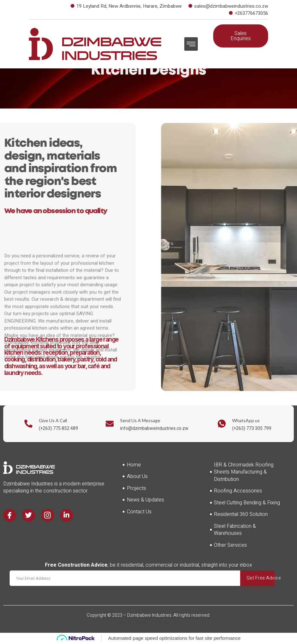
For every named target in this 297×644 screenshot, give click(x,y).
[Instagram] (49, 516)
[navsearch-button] (254, 56)
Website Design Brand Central (149, 622)
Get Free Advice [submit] (275, 578)
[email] (133, 578)
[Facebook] (10, 516)
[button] (191, 44)
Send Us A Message (140, 420)
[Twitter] (30, 516)
